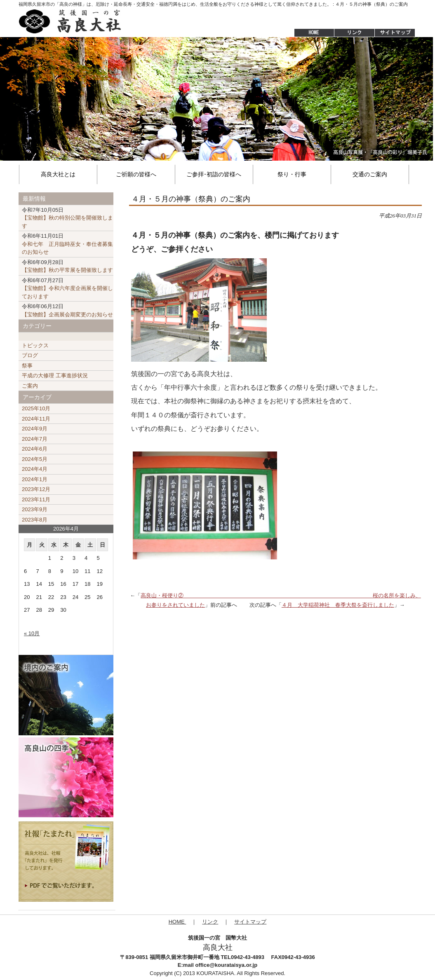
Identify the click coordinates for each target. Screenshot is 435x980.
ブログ (30, 355)
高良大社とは (58, 174)
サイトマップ (395, 33)
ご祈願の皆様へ (136, 174)
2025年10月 (36, 408)
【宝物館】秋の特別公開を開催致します (67, 218)
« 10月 (32, 633)
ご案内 (30, 386)
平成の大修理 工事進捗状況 (55, 375)
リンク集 (354, 33)
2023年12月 (36, 489)
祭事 (27, 366)
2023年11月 (36, 499)
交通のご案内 (370, 174)
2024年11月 (36, 419)
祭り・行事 (292, 174)
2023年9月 (35, 509)
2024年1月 (35, 479)
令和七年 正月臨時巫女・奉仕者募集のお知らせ (67, 244)
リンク (210, 922)
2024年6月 (35, 449)
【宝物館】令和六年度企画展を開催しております (67, 288)
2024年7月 (35, 439)
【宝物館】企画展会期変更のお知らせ (67, 310)
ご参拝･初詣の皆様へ (214, 174)
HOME (310, 33)
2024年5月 (35, 459)
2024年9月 (35, 429)
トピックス (35, 345)
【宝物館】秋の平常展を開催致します (67, 266)
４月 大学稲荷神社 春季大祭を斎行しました (338, 605)
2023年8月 (35, 520)
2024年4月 (35, 469)
